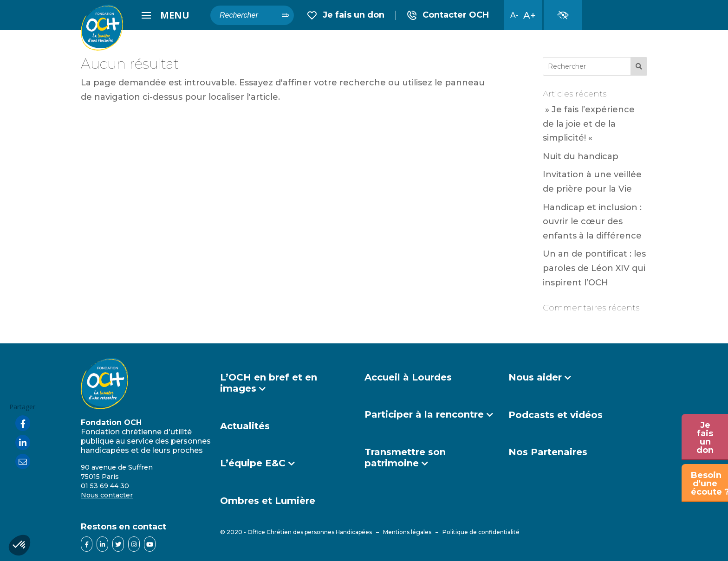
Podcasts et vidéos (556, 415)
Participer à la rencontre (424, 414)
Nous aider (535, 377)
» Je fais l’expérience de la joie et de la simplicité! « (589, 124)
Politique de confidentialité (481, 532)
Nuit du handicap (581, 156)
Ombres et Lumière (268, 501)
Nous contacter (107, 495)
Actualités (245, 426)
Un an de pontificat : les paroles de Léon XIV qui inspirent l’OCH (594, 268)
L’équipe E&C (253, 463)
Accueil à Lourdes (408, 377)
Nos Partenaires (548, 452)
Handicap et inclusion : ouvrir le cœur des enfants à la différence (592, 222)
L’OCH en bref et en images (269, 383)
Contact (448, 15)
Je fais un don (346, 15)
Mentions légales (407, 532)
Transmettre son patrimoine (405, 458)
